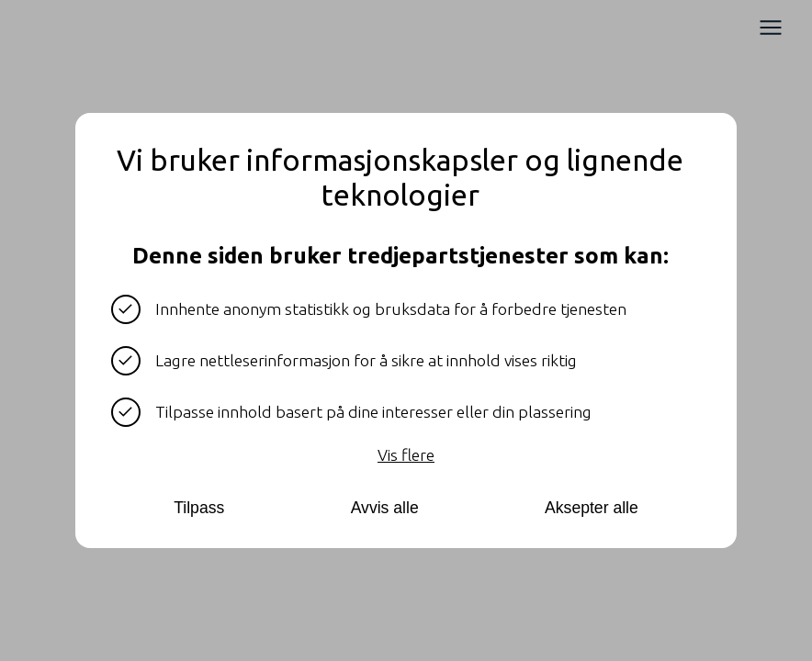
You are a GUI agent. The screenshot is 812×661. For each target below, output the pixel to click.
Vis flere (406, 455)
